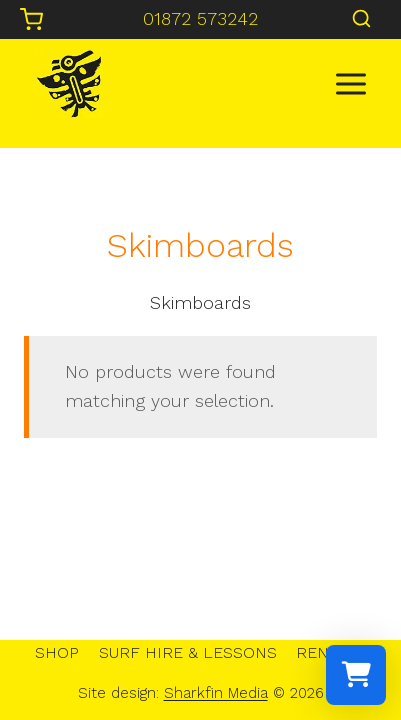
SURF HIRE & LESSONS (188, 652)
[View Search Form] (361, 19)
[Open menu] (350, 83)
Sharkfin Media (216, 693)
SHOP (57, 652)
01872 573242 (200, 18)
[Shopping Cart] (31, 19)
